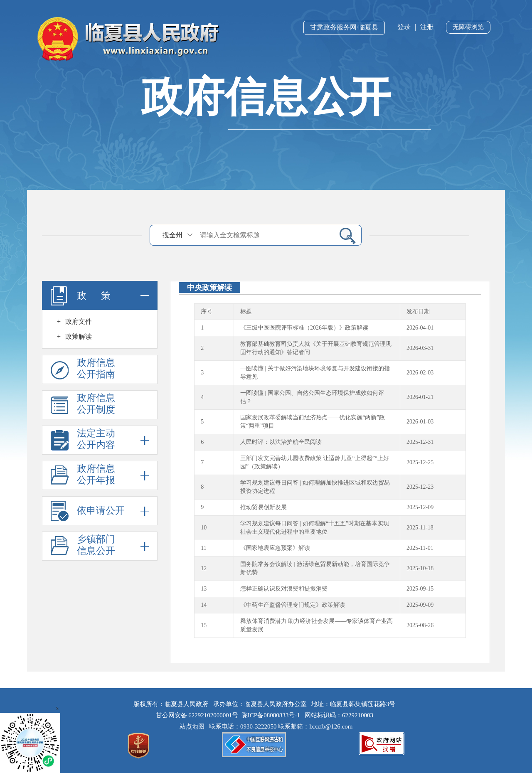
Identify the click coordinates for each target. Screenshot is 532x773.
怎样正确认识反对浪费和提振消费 (284, 589)
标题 (246, 311)
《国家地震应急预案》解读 (275, 548)
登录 (404, 27)
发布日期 (418, 311)
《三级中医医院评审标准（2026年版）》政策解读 (304, 328)
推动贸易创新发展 (264, 507)
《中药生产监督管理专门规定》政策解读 (293, 605)
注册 (427, 27)
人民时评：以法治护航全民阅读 (281, 442)
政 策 (100, 295)
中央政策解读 (209, 288)
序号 (207, 311)
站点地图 (194, 726)
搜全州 (172, 235)
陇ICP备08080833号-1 (271, 715)
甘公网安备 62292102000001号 (197, 715)
